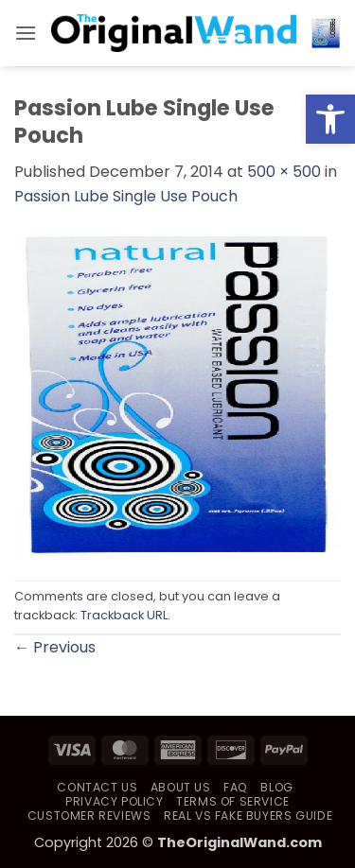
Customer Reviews (89, 816)
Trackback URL (124, 615)
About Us (181, 787)
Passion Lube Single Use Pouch (126, 196)
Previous (55, 647)
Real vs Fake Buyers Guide (248, 816)
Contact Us (97, 787)
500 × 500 (284, 172)
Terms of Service (233, 801)
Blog (276, 787)
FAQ (236, 787)
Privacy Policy (115, 801)
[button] (26, 33)
